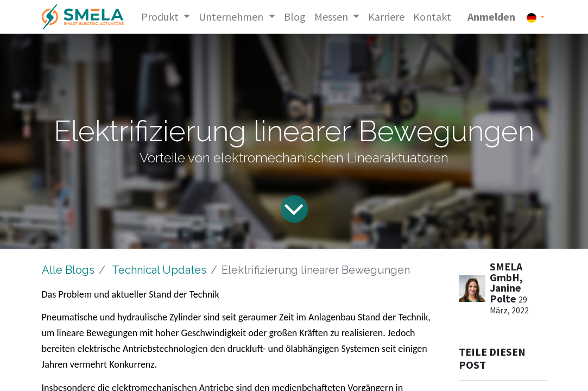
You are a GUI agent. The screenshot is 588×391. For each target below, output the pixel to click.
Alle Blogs (68, 270)
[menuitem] (295, 17)
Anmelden (491, 17)
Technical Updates (159, 270)
